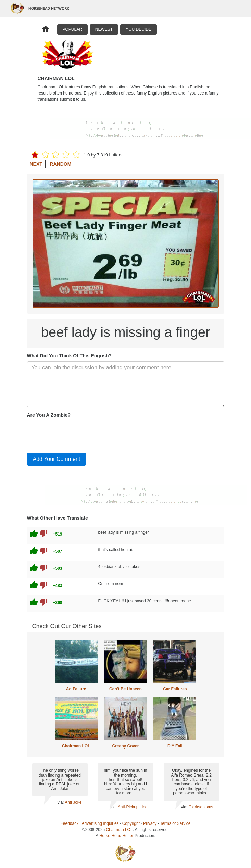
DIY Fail (175, 746)
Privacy (150, 823)
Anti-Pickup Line (133, 807)
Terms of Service (175, 823)
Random (60, 164)
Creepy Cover (125, 746)
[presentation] (79, 434)
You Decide (139, 29)
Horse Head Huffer (116, 836)
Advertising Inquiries (100, 823)
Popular (72, 29)
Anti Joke (73, 802)
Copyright (131, 823)
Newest (104, 29)
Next (36, 164)
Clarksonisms (201, 807)
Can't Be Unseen (125, 689)
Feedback (70, 823)
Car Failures (175, 689)
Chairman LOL (76, 746)
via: (61, 802)
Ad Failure (76, 689)
